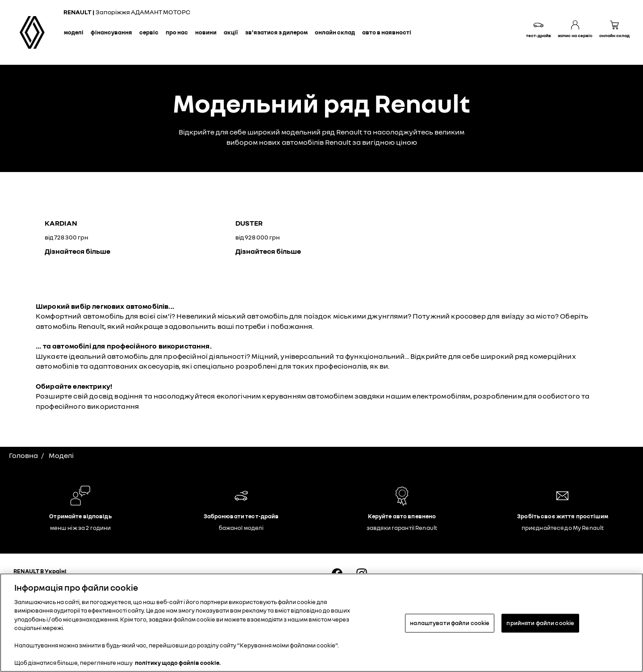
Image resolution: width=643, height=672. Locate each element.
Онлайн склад (335, 32)
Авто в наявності (387, 32)
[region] (321, 623)
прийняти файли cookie (540, 623)
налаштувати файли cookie (450, 623)
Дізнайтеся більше (77, 251)
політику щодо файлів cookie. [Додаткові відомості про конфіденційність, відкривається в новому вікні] (178, 663)
